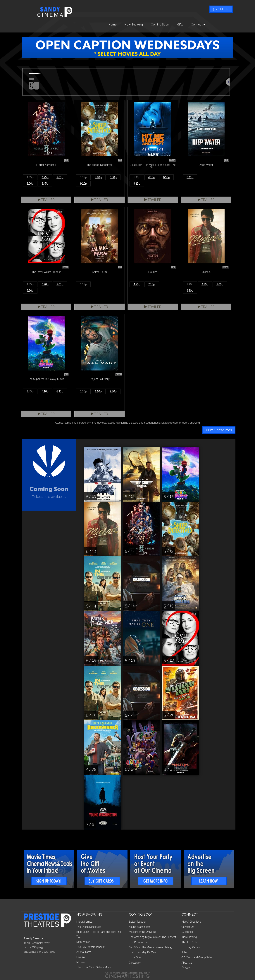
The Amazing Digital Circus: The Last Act (153, 937)
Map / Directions (191, 922)
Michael (81, 962)
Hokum (81, 957)
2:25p (83, 284)
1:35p (83, 177)
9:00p (30, 183)
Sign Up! (221, 9)
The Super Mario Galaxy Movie (94, 967)
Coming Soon (160, 25)
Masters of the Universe (142, 932)
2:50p (83, 391)
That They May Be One (142, 952)
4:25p (45, 177)
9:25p (137, 183)
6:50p (113, 177)
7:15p (152, 284)
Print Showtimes (219, 430)
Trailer (46, 200)
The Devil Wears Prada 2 (91, 947)
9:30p (113, 391)
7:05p (60, 177)
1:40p (137, 177)
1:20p (190, 284)
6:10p (98, 391)
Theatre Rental (190, 942)
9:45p (45, 183)
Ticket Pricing (189, 937)
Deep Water (83, 942)
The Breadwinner (139, 942)
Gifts (180, 25)
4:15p (152, 177)
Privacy (186, 968)
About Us (187, 963)
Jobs (184, 952)
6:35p (60, 391)
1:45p (30, 177)
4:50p (137, 284)
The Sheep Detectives (89, 927)
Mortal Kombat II (86, 922)
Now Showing (134, 25)
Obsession (135, 963)
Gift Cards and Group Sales (197, 957)
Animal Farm (84, 952)
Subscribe (187, 932)
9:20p (83, 183)
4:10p (98, 177)
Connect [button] (198, 25)
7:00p (220, 284)
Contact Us (188, 927)
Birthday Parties (191, 947)
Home (113, 25)
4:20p (45, 284)
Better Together (138, 922)
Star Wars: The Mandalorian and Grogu (151, 947)
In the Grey (135, 957)
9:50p (30, 291)
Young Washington (140, 927)
